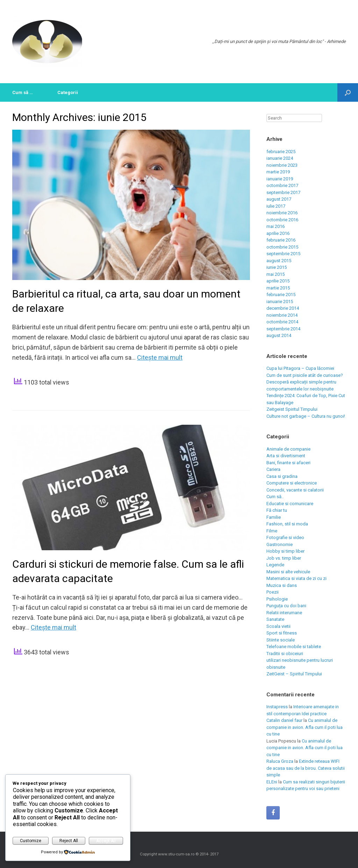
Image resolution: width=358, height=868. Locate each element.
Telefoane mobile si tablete (294, 647)
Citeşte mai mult (160, 357)
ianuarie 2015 (280, 302)
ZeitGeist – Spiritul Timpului (294, 674)
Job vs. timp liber (284, 558)
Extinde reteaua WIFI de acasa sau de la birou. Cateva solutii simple (306, 768)
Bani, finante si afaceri (288, 463)
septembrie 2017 (283, 192)
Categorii (68, 92)
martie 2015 (278, 288)
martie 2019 (278, 172)
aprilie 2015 (278, 281)
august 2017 (279, 199)
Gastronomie (280, 544)
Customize (31, 841)
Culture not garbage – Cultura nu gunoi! (306, 416)
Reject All (69, 841)
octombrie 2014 (282, 322)
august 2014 (279, 335)
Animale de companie (288, 449)
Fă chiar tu (277, 510)
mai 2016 (275, 226)
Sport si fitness (282, 633)
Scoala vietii (278, 626)
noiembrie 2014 (282, 315)
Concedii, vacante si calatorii (295, 490)
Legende (275, 565)
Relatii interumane (284, 613)
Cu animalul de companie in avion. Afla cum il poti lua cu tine (305, 727)
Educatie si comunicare (290, 504)
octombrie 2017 (282, 185)
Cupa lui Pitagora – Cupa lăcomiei (300, 368)
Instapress (277, 707)
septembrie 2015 (283, 254)
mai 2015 (275, 274)
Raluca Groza (280, 761)
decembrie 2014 (283, 308)
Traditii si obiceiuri (285, 654)
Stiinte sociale (281, 640)
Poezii (273, 592)
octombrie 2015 (282, 247)
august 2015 (279, 261)
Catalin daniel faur (284, 720)
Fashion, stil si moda (287, 524)
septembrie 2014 (283, 329)
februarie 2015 (281, 295)
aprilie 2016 (278, 233)
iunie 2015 (277, 267)
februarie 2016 (281, 240)
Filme (272, 531)
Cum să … (23, 92)
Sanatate (275, 619)
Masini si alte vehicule (288, 572)
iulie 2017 (276, 206)
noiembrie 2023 (282, 165)
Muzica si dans (282, 585)
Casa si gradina (282, 476)
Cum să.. (275, 497)
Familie (274, 517)
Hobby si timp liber (285, 551)
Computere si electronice (292, 483)
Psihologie (277, 599)
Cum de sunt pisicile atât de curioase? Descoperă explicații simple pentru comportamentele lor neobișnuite (305, 382)
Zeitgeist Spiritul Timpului (292, 409)
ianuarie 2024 (280, 158)
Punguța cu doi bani (286, 606)
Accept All (106, 841)
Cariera (273, 469)
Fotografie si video (285, 537)
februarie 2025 (281, 152)
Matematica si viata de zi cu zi (296, 578)
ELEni (272, 782)
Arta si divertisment (286, 456)
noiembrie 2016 (282, 213)
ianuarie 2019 (280, 179)
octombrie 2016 (282, 220)
